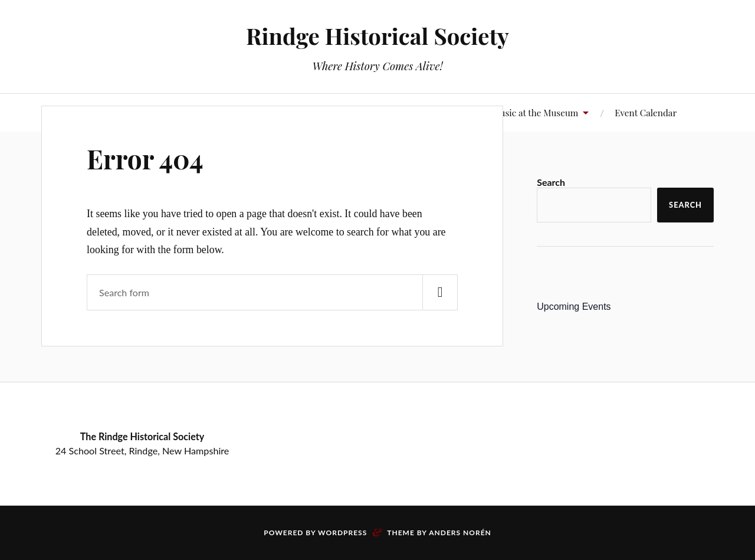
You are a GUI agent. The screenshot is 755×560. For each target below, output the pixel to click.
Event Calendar (646, 112)
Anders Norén (460, 533)
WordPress (342, 533)
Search (551, 182)
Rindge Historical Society (377, 36)
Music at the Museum (535, 112)
